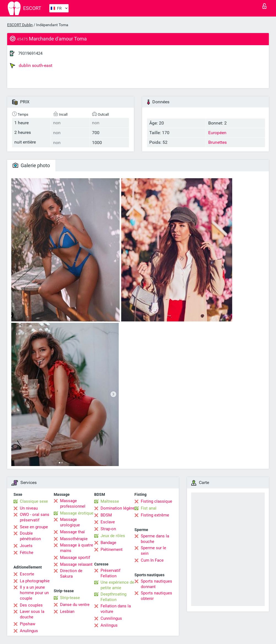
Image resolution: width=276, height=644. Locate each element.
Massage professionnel (73, 504)
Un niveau (29, 508)
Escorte (27, 574)
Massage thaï (72, 532)
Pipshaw (28, 624)
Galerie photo (31, 165)
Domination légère (117, 508)
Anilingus (109, 625)
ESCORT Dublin (20, 25)
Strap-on (108, 529)
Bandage (108, 543)
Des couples (31, 605)
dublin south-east (31, 66)
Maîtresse (110, 501)
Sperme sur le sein (153, 551)
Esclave (108, 522)
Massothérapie (74, 539)
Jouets (26, 546)
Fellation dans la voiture (116, 609)
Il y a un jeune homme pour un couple (34, 593)
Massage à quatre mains (77, 548)
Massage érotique (77, 513)
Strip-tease (70, 598)
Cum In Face (152, 560)
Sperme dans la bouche (155, 539)
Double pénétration (30, 536)
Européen (217, 133)
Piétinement (112, 550)
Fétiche (27, 553)
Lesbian (67, 611)
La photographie (35, 581)
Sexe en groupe (34, 527)
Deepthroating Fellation (113, 597)
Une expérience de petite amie (117, 585)
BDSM (106, 515)
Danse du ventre (75, 605)
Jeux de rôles (113, 536)
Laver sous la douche (32, 614)
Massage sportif (75, 558)
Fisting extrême (155, 515)
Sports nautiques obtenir (156, 596)
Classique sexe (34, 501)
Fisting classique (156, 501)
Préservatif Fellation (110, 573)
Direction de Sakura (71, 573)
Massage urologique (70, 522)
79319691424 (30, 53)
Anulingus (29, 631)
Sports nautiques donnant (156, 584)
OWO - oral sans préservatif (35, 517)
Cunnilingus (111, 618)
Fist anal (149, 508)
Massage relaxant (76, 564)
